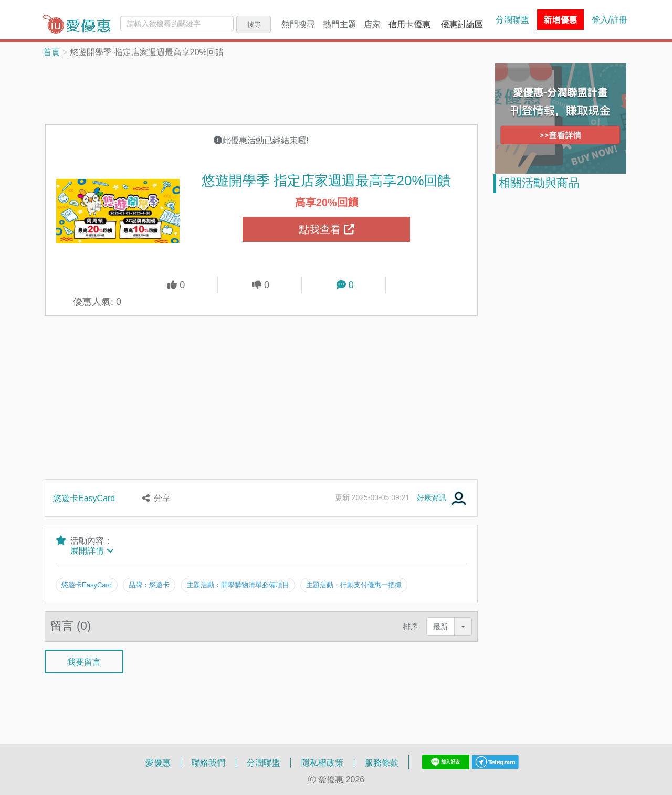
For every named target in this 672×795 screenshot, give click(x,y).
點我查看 (327, 229)
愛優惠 (158, 762)
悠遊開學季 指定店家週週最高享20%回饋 (326, 180)
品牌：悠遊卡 (150, 585)
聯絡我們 (208, 762)
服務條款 (382, 762)
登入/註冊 (610, 19)
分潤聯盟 (512, 19)
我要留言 (84, 661)
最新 (440, 626)
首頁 (51, 52)
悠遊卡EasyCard (84, 498)
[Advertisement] (261, 90)
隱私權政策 (322, 762)
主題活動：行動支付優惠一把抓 (354, 585)
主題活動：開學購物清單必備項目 (238, 585)
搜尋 (254, 24)
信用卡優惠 (409, 24)
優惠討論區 (462, 24)
